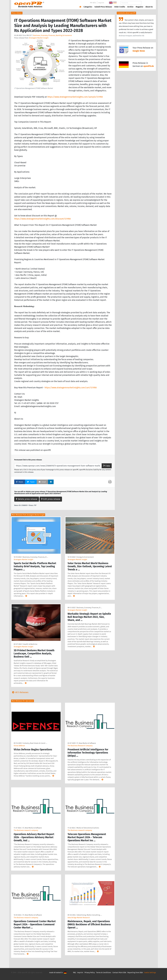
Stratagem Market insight (39, 38)
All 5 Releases (20, 692)
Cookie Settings (150, 973)
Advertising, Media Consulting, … (90, 915)
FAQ (74, 973)
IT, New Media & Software (86, 743)
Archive (130, 7)
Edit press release (51, 499)
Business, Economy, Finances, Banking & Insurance (53, 35)
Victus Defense (19, 746)
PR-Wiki (93, 3)
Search (147, 3)
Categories (88, 7)
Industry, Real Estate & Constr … (35, 743)
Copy (107, 466)
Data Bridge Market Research (79, 918)
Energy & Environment (85, 557)
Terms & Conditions (104, 973)
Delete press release (27, 499)
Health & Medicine (30, 644)
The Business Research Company (80, 746)
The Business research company (26, 830)
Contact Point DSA (119, 973)
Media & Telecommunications (88, 828)
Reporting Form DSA (135, 973)
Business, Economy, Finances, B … (35, 557)
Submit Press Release (103, 7)
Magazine (139, 7)
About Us (149, 7)
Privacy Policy (90, 973)
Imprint (101, 3)
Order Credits (120, 7)
